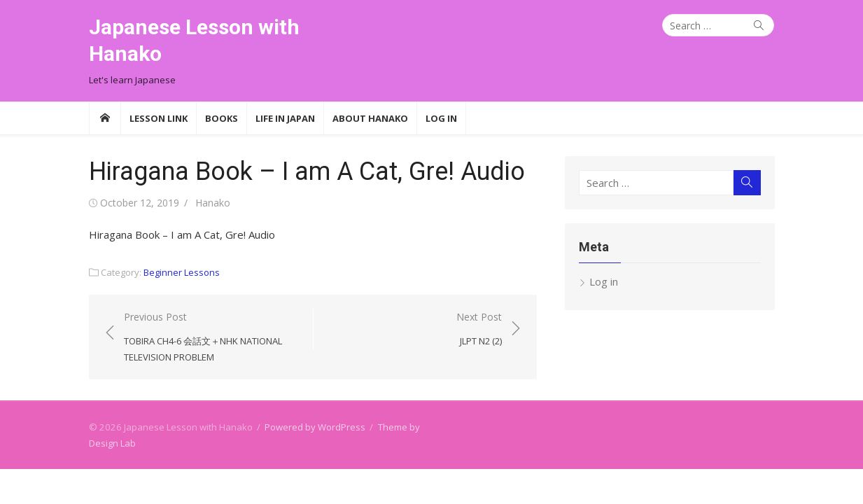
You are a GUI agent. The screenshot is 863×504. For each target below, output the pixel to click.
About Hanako (370, 118)
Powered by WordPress (315, 427)
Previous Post (211, 337)
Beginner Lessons (182, 272)
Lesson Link (159, 118)
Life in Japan (285, 118)
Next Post (479, 329)
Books (222, 118)
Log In (441, 118)
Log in (604, 281)
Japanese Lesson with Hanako (194, 40)
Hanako (213, 203)
